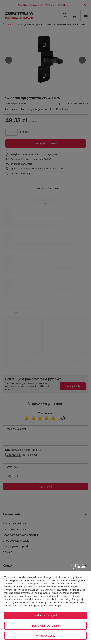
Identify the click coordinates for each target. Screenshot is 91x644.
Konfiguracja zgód (45, 636)
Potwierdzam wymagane (46, 626)
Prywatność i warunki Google (36, 593)
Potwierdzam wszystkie (46, 616)
